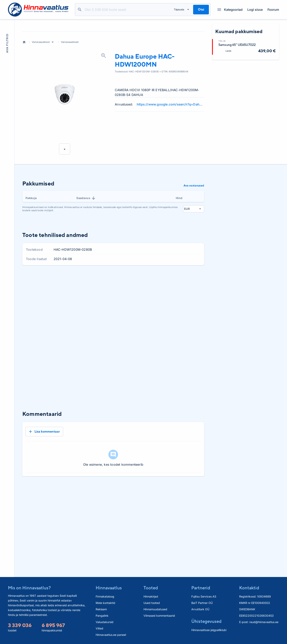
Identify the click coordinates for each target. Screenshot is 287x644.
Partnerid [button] (201, 588)
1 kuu (153, 311)
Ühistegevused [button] (206, 621)
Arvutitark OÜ (200, 609)
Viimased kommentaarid (159, 616)
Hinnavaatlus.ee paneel (111, 635)
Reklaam (101, 609)
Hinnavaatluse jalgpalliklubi (209, 630)
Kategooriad (230, 10)
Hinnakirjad (151, 596)
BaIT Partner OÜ (202, 603)
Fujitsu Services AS (204, 596)
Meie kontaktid (105, 603)
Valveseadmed (41, 74)
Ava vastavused (194, 218)
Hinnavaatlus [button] (109, 588)
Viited (99, 628)
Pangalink (102, 616)
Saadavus (86, 230)
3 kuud (168, 311)
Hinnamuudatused (155, 609)
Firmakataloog (105, 596)
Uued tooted (152, 603)
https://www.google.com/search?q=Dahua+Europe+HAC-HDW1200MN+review (170, 137)
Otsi (80, 10)
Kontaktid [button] (249, 588)
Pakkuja (31, 230)
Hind (179, 230)
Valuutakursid (105, 622)
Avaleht (24, 74)
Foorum (273, 10)
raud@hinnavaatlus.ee (264, 622)
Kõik (198, 311)
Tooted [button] (151, 588)
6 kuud (184, 311)
